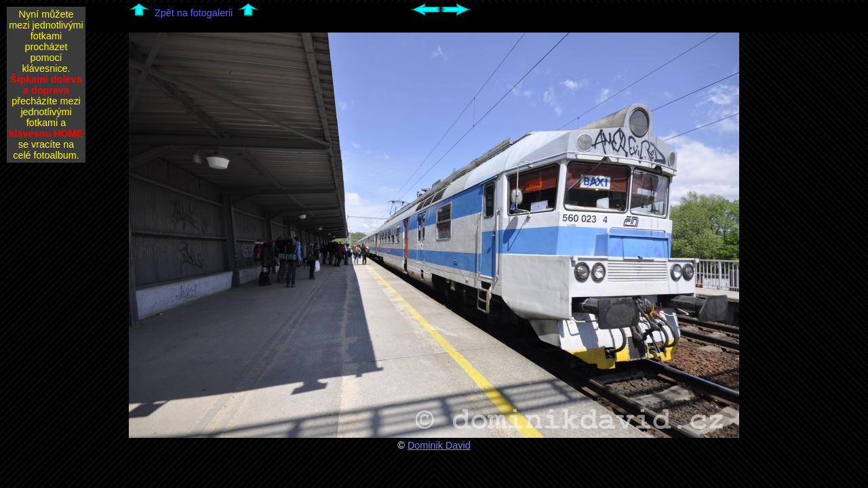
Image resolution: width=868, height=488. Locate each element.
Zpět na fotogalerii (194, 13)
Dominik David (439, 445)
